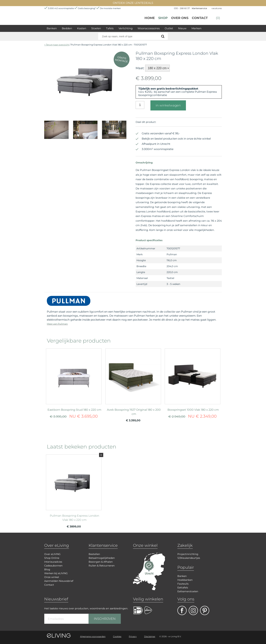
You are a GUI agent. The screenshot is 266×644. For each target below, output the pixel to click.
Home (150, 18)
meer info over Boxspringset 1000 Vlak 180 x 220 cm (193, 375)
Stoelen (96, 28)
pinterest (205, 610)
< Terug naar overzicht (57, 45)
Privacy (133, 636)
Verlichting (126, 28)
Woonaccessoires (149, 28)
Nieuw (182, 28)
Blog (47, 569)
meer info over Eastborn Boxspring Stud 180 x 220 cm (74, 375)
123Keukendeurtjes (189, 558)
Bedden (67, 28)
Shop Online (52, 558)
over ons (180, 18)
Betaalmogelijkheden (102, 558)
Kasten (82, 28)
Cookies (117, 636)
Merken (196, 28)
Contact (200, 18)
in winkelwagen (168, 105)
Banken (52, 28)
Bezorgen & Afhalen (101, 562)
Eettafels (183, 588)
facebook (182, 610)
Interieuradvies (53, 562)
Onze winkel (52, 577)
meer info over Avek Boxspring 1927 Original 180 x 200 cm (133, 375)
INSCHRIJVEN (105, 619)
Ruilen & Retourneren (102, 566)
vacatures (217, 8)
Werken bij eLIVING (56, 573)
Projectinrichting (188, 554)
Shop (163, 18)
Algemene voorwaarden (93, 636)
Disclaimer (150, 636)
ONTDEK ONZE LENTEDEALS (133, 3)
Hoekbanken (185, 580)
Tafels (110, 28)
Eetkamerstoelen (188, 591)
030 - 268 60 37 (182, 8)
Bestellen (94, 554)
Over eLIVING (52, 554)
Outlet (169, 28)
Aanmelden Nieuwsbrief (59, 581)
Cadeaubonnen (53, 566)
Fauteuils (183, 584)
